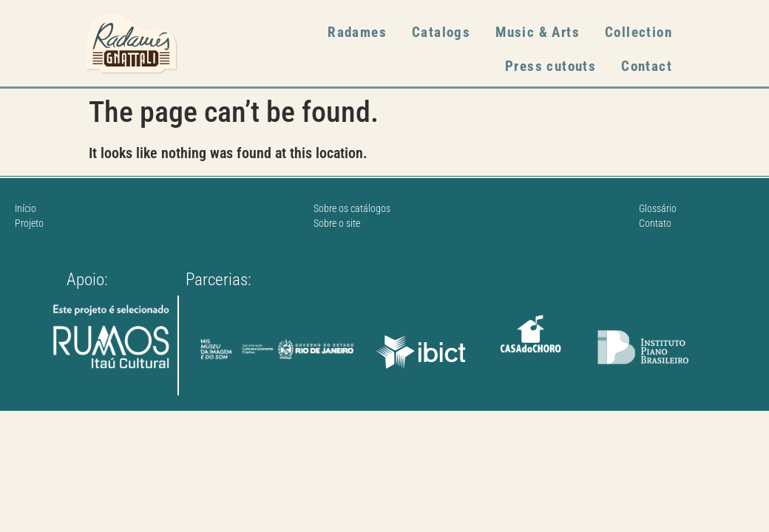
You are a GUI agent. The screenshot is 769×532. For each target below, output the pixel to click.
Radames (357, 32)
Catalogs (441, 32)
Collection (638, 32)
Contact (647, 66)
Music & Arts (538, 32)
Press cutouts (551, 66)
